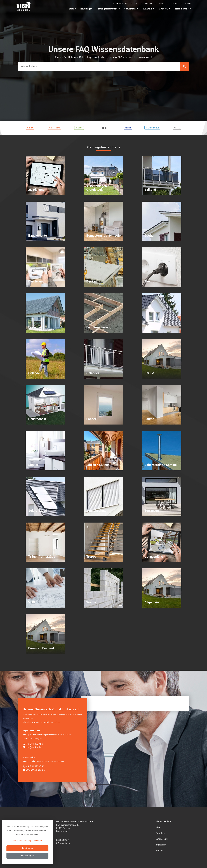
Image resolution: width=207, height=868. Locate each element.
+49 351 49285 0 (33, 744)
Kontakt (188, 3)
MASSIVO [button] (164, 9)
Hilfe (158, 827)
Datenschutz (162, 839)
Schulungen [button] (130, 9)
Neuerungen (86, 9)
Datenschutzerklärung (22, 841)
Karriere (162, 3)
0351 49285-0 (63, 840)
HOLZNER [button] (147, 9)
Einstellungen (27, 856)
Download (161, 833)
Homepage (149, 3)
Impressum (161, 845)
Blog (137, 3)
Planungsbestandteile (107, 9)
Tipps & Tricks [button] (182, 9)
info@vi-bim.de (32, 747)
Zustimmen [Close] (27, 848)
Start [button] (71, 9)
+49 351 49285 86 (33, 766)
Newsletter (175, 3)
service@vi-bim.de (34, 770)
